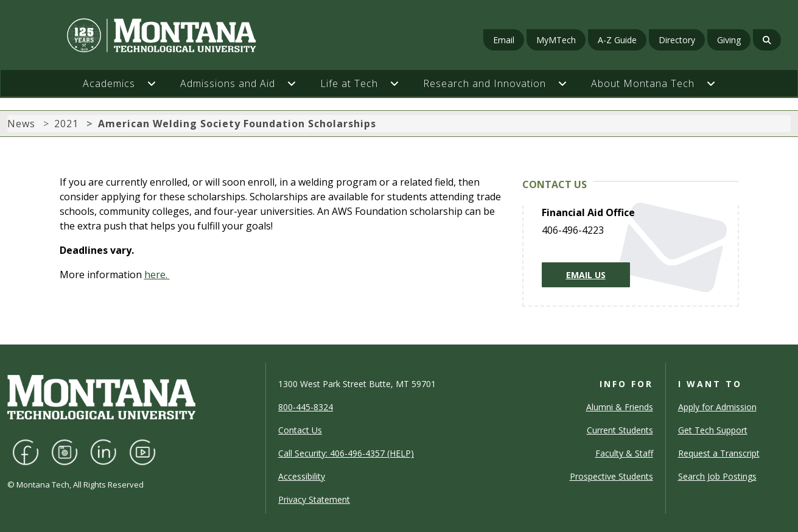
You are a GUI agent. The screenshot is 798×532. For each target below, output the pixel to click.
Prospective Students (611, 476)
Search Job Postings (717, 476)
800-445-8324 (306, 407)
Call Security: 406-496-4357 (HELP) (346, 453)
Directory (677, 40)
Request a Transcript (719, 453)
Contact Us (300, 430)
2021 (66, 124)
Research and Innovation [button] (485, 83)
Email (504, 40)
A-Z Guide (617, 40)
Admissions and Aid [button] (228, 83)
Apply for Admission (717, 407)
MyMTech (556, 40)
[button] (158, 83)
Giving (729, 40)
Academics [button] (109, 83)
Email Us (586, 275)
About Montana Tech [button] (643, 83)
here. (157, 275)
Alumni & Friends (620, 407)
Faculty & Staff (624, 453)
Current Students (620, 430)
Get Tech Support (713, 430)
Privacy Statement (314, 499)
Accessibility (302, 476)
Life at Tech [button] (349, 83)
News (21, 124)
